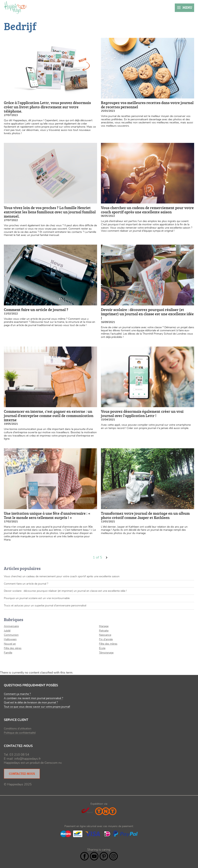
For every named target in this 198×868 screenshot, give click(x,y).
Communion (11, 635)
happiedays (15, 8)
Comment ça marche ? (17, 694)
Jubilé (7, 631)
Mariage (104, 626)
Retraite (104, 631)
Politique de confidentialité (20, 733)
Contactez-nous (22, 774)
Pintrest (104, 856)
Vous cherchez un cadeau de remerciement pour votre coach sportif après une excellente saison (62, 576)
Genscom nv (53, 763)
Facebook (84, 856)
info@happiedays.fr (28, 759)
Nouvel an (10, 644)
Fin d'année (106, 639)
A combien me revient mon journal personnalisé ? (33, 698)
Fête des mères (108, 644)
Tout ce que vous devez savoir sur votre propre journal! (37, 707)
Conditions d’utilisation (18, 729)
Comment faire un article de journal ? (26, 584)
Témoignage (106, 653)
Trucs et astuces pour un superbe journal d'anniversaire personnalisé (45, 606)
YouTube (94, 856)
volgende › (107, 558)
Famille (8, 653)
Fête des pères (13, 648)
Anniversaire (11, 626)
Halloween (10, 639)
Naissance (105, 635)
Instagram (114, 856)
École (102, 648)
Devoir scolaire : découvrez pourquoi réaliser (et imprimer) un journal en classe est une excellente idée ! (65, 591)
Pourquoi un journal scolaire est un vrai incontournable (37, 598)
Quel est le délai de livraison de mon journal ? (31, 703)
